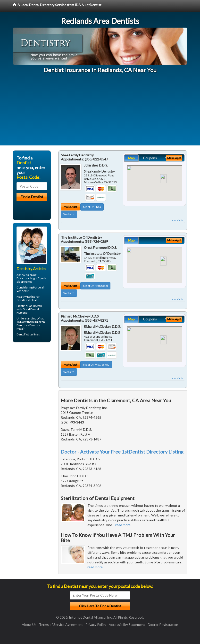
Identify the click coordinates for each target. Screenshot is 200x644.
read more (123, 525)
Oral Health (32, 300)
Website (69, 214)
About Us (29, 625)
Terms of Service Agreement (61, 625)
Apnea (21, 275)
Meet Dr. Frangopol (95, 286)
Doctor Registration (163, 625)
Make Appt (70, 207)
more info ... (178, 220)
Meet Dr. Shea (92, 207)
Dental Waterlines (28, 334)
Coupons (150, 158)
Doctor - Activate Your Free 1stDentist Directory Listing (122, 452)
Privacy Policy (96, 625)
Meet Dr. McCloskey (96, 365)
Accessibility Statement (127, 625)
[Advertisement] (100, 112)
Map (131, 158)
